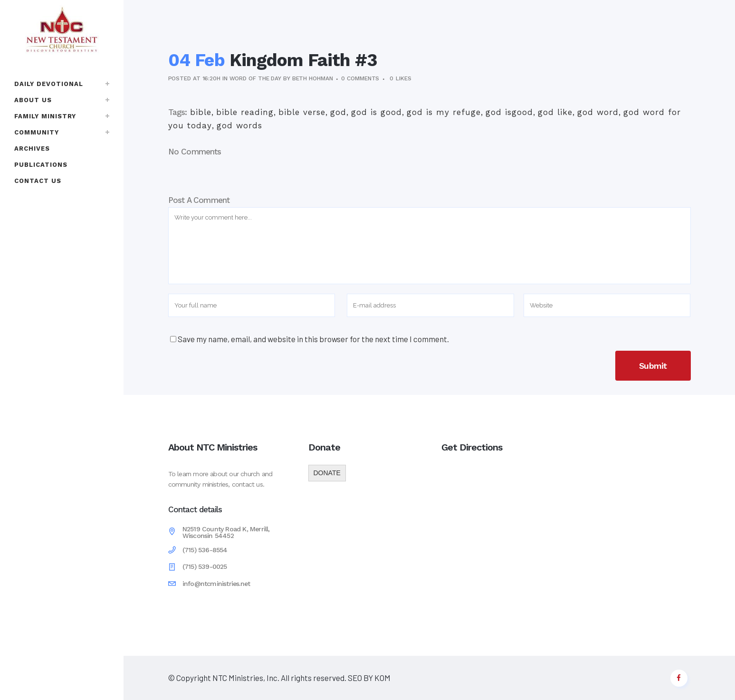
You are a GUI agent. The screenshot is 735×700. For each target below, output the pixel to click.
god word (598, 112)
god (338, 112)
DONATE (327, 473)
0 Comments (360, 78)
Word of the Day (256, 78)
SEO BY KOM (368, 678)
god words (239, 125)
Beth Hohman (313, 78)
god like (555, 112)
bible (201, 112)
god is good (377, 112)
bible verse (302, 112)
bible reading (245, 112)
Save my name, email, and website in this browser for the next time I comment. (313, 339)
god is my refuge (444, 112)
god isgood (509, 112)
